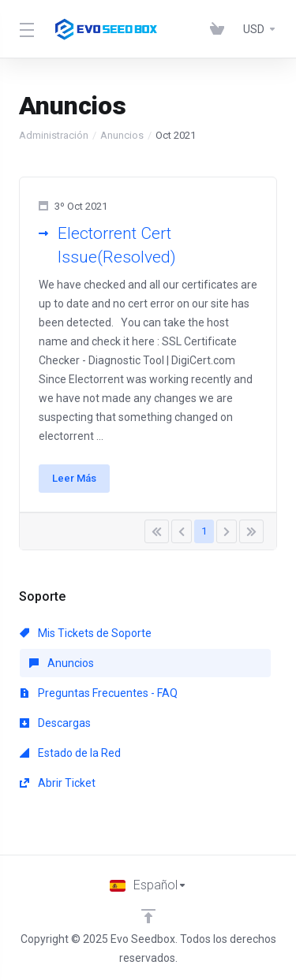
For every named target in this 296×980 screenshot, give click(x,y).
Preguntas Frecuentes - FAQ (99, 693)
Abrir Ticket (58, 783)
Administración (54, 135)
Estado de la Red (70, 753)
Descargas (55, 723)
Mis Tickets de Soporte (86, 633)
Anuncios (122, 135)
